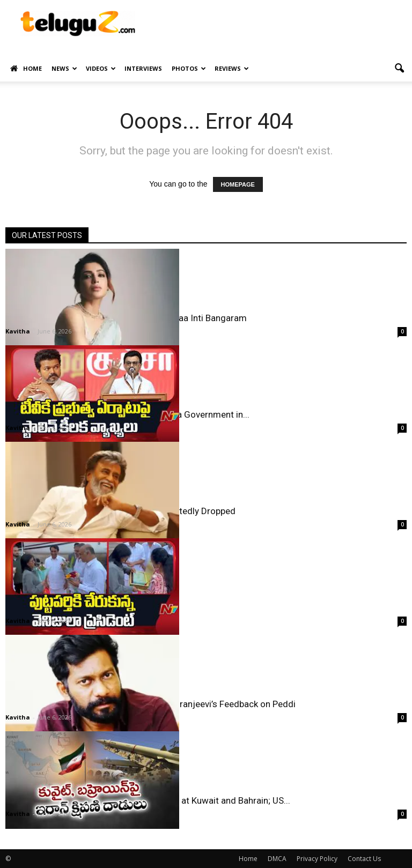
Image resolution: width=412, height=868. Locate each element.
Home (26, 69)
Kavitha (18, 331)
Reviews (232, 68)
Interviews (143, 68)
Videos (101, 68)
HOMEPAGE (238, 184)
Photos (189, 68)
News (64, 68)
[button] (399, 69)
